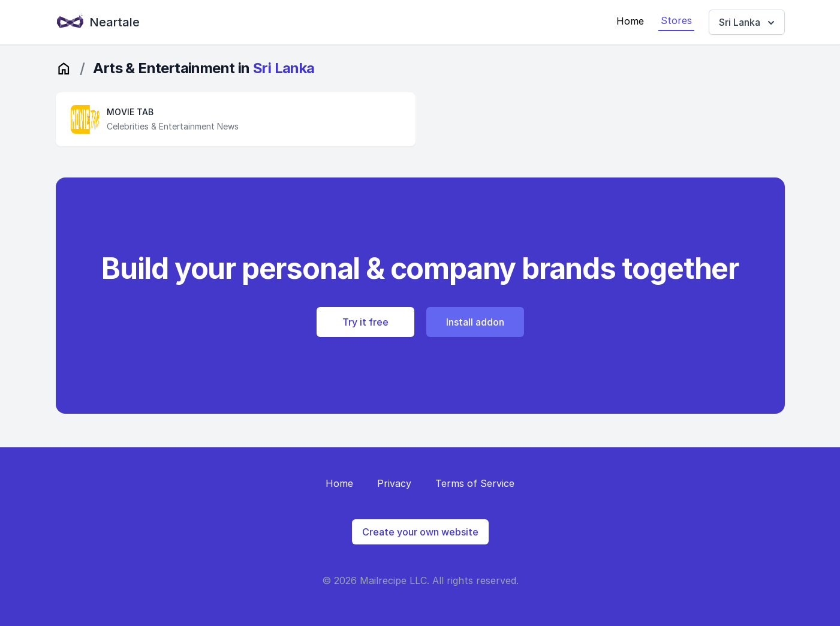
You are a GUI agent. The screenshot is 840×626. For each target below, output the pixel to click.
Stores (676, 20)
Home (630, 21)
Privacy (394, 483)
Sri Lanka (748, 22)
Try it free (365, 322)
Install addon (475, 322)
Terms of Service (475, 483)
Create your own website (420, 532)
